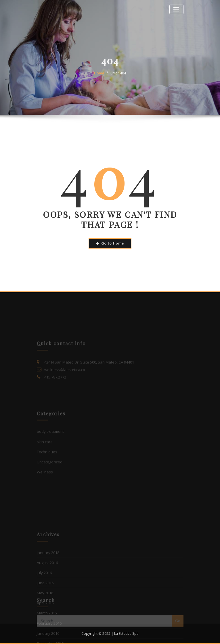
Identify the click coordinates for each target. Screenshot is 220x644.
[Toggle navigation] (176, 9)
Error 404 (118, 79)
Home (99, 79)
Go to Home (110, 243)
